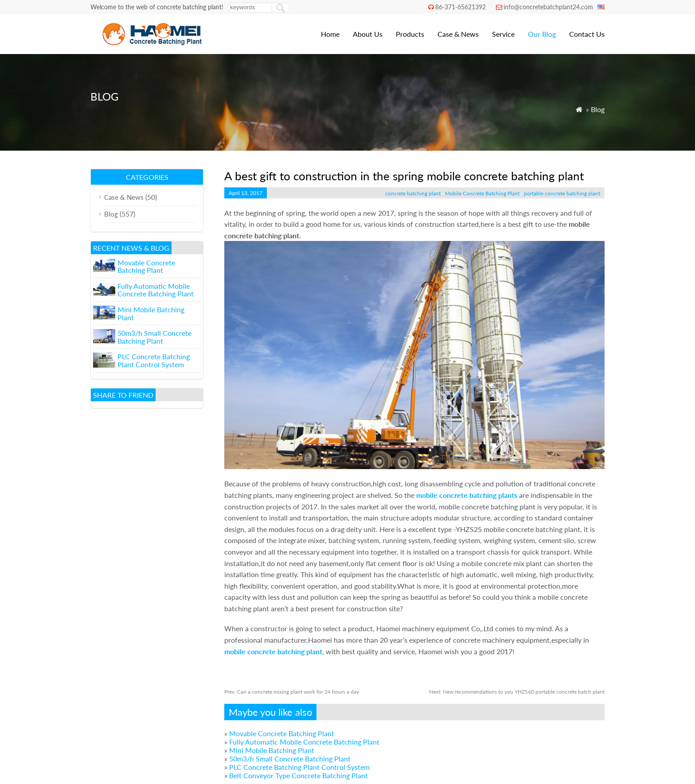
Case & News (458, 34)
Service (503, 34)
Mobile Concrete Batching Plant (482, 193)
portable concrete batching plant (562, 193)
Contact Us (587, 34)
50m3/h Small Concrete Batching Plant (290, 759)
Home (330, 34)
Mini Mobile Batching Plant (272, 750)
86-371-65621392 (461, 7)
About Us (368, 34)
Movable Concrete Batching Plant (282, 733)
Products (410, 34)
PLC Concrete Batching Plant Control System (299, 767)
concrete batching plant (413, 193)
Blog (598, 109)
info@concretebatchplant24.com (548, 7)
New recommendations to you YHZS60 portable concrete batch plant (517, 692)
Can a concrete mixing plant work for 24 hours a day (292, 692)
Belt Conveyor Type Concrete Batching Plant (299, 775)
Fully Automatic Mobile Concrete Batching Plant (304, 742)
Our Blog (542, 34)
